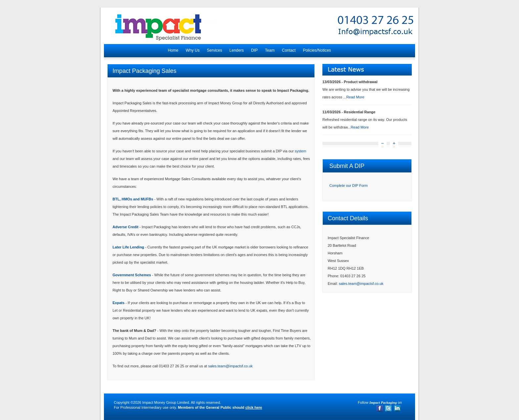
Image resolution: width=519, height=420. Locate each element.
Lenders (236, 50)
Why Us (193, 50)
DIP (254, 50)
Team (270, 50)
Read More (355, 97)
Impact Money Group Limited (166, 402)
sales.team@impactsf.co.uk (231, 366)
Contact (289, 50)
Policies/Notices (317, 50)
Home (173, 50)
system (300, 151)
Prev (382, 146)
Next (394, 146)
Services (214, 50)
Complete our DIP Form (349, 185)
